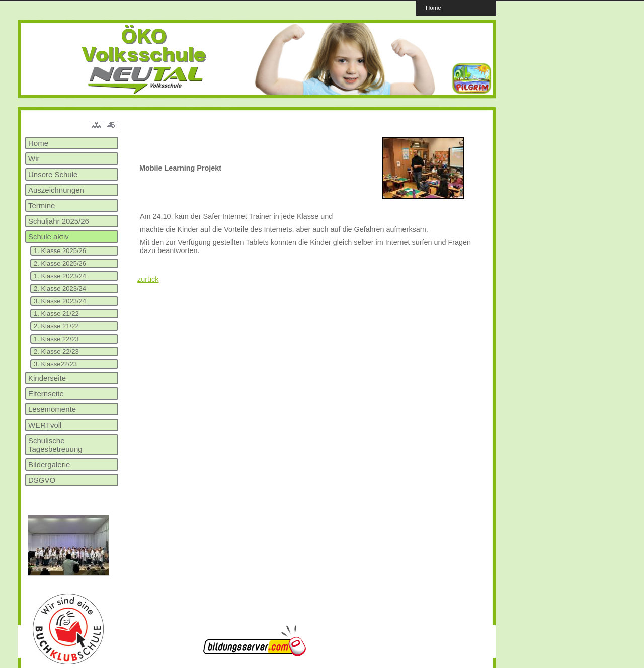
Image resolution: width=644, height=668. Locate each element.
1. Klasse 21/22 (56, 314)
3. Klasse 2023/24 (60, 301)
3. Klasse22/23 (55, 364)
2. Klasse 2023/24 (60, 288)
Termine (42, 205)
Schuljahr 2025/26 (59, 221)
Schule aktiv (49, 237)
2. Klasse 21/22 (56, 326)
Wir (34, 159)
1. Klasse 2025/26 (60, 251)
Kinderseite (47, 378)
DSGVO (42, 480)
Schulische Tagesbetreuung (55, 445)
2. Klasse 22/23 (56, 351)
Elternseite (46, 394)
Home (433, 7)
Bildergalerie (49, 465)
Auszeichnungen (56, 190)
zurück (148, 279)
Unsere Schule (53, 174)
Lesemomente (52, 409)
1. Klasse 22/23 (56, 339)
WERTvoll (45, 425)
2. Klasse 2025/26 (60, 263)
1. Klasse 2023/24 (60, 276)
